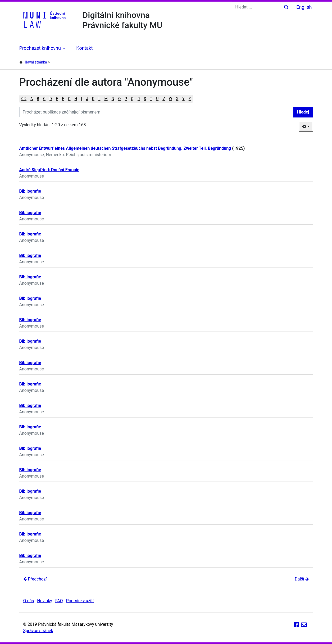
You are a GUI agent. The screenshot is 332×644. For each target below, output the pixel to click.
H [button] (76, 99)
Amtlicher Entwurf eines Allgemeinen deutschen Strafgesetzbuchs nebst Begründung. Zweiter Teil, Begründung (125, 148)
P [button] (126, 99)
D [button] (51, 99)
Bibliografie (30, 191)
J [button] (87, 99)
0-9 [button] (24, 99)
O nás (29, 601)
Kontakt (84, 48)
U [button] (157, 99)
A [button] (32, 99)
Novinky (45, 601)
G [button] (69, 99)
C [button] (44, 99)
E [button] (57, 99)
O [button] (120, 99)
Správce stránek (38, 631)
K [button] (93, 99)
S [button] (145, 99)
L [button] (99, 99)
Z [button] (190, 99)
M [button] (106, 99)
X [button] (177, 99)
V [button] (164, 99)
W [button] (170, 99)
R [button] (139, 99)
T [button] (151, 99)
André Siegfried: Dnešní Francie (49, 170)
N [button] (113, 99)
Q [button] (132, 99)
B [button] (38, 99)
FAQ (59, 601)
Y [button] (183, 99)
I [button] (82, 99)
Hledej (303, 112)
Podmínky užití (80, 601)
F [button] (63, 99)
